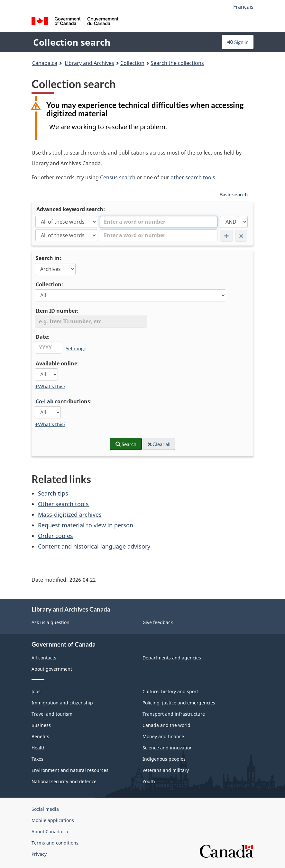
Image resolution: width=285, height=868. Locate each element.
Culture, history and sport (170, 691)
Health (39, 748)
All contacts (44, 658)
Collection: (49, 284)
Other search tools (63, 504)
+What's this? (50, 386)
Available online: (57, 363)
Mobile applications (53, 820)
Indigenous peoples (164, 759)
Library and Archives (89, 63)
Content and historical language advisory (94, 546)
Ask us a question (51, 622)
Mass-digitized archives (70, 515)
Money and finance (163, 736)
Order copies (55, 536)
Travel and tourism (52, 714)
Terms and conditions (55, 843)
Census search (118, 177)
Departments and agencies (172, 658)
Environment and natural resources (70, 770)
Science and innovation (168, 748)
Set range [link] (76, 348)
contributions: (64, 401)
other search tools (193, 177)
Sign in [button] (238, 42)
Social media (45, 809)
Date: (43, 337)
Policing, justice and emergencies (179, 703)
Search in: (48, 258)
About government (52, 669)
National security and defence (64, 781)
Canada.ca (45, 63)
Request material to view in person (86, 525)
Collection (132, 63)
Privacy (39, 854)
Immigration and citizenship (62, 703)
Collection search (72, 42)
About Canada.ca (50, 832)
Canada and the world (166, 725)
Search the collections (177, 63)
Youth (149, 781)
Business (41, 725)
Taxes (37, 759)
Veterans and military (166, 770)
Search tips (53, 493)
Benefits (40, 736)
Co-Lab (45, 401)
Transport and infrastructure (174, 714)
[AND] (234, 222)
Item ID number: (57, 311)
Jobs (36, 691)
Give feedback (158, 622)
